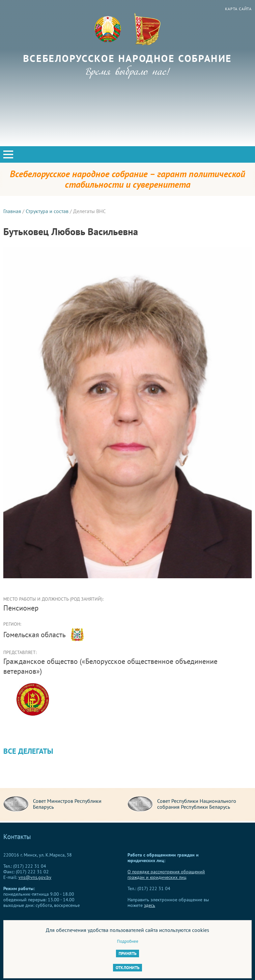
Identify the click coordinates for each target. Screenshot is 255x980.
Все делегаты (28, 751)
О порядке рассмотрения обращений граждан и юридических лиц (166, 874)
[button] (8, 154)
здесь (150, 905)
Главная (12, 211)
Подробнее (128, 941)
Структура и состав (47, 211)
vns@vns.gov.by (35, 877)
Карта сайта (238, 9)
